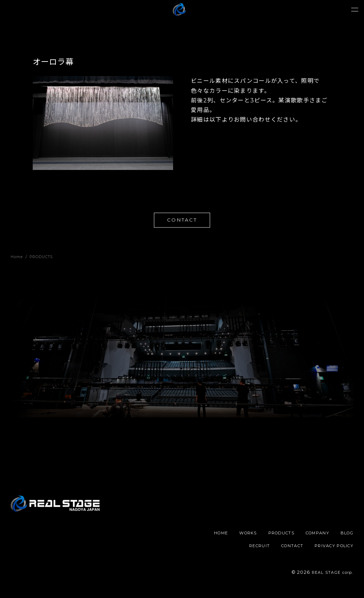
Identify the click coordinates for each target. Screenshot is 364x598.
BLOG (219, 548)
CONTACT (182, 221)
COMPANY (340, 535)
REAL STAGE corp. (329, 575)
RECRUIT (249, 548)
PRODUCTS (300, 535)
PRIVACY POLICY (331, 548)
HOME (233, 535)
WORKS (263, 535)
